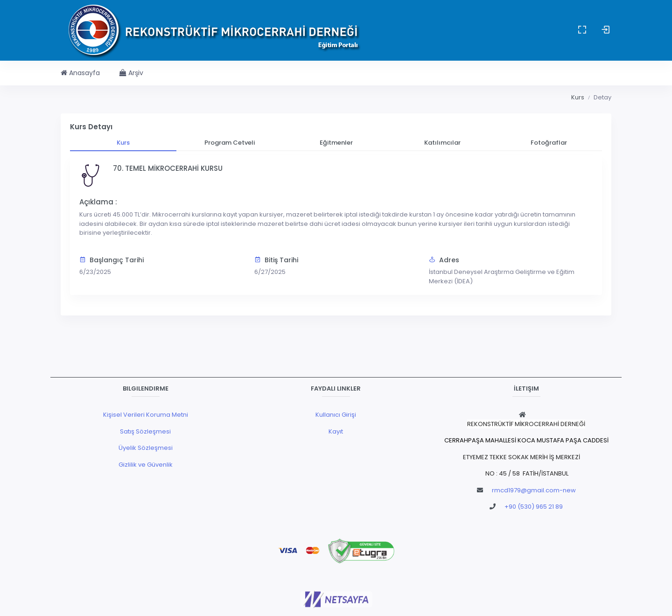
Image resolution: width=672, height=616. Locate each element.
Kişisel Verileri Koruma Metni (146, 415)
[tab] (123, 143)
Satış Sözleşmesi (145, 431)
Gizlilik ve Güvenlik (146, 465)
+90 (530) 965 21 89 (534, 507)
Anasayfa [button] (80, 73)
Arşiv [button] (131, 73)
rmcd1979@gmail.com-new (534, 490)
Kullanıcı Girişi (336, 415)
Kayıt (336, 431)
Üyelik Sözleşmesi (146, 448)
